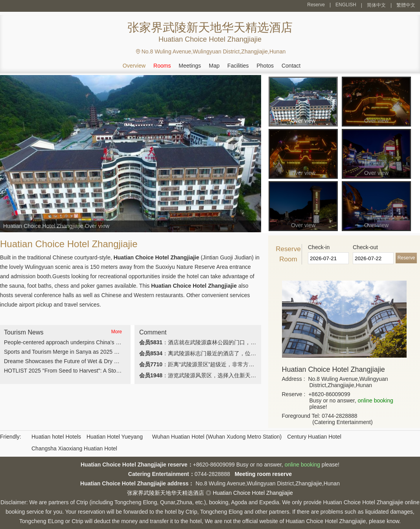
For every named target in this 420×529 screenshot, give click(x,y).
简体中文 (376, 5)
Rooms (162, 66)
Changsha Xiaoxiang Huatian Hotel (74, 448)
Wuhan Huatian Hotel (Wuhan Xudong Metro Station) (217, 437)
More (117, 332)
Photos (265, 66)
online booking (375, 400)
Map (214, 66)
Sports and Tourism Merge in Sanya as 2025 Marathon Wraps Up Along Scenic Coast (108, 352)
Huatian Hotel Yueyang (115, 437)
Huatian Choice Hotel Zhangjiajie (253, 493)
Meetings (190, 66)
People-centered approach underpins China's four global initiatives (85, 342)
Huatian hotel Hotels (56, 437)
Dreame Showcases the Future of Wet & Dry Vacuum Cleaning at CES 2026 (97, 361)
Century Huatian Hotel (314, 437)
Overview (134, 66)
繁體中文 (406, 5)
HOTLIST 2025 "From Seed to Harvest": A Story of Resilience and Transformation (103, 371)
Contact (291, 66)
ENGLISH (346, 5)
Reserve (316, 5)
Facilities (238, 66)
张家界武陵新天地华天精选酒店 (166, 493)
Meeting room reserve (263, 474)
